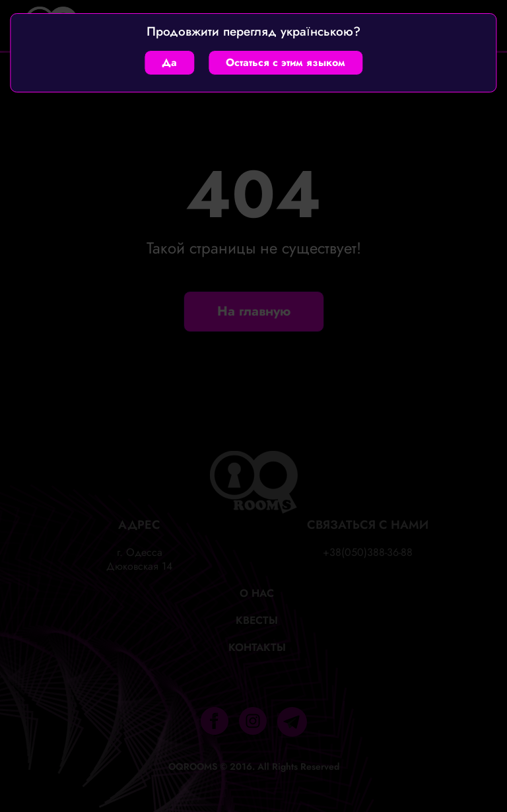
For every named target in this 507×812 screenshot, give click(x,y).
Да (169, 62)
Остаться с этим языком (286, 62)
